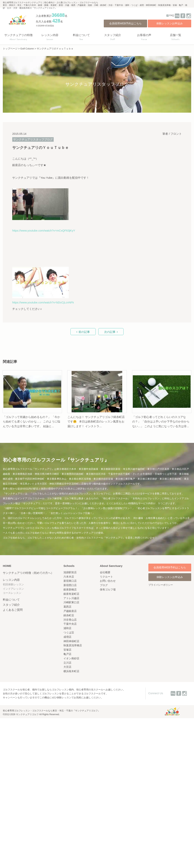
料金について (11, 600)
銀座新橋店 (70, 589)
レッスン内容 (11, 580)
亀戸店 (67, 654)
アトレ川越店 (71, 598)
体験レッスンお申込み (170, 23)
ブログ (104, 585)
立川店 (67, 663)
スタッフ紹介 (11, 605)
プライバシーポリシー (161, 585)
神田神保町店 (71, 641)
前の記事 (84, 332)
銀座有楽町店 (71, 594)
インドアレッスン (13, 589)
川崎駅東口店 (71, 602)
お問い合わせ (108, 581)
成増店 (67, 637)
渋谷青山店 (70, 620)
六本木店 (69, 577)
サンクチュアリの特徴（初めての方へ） (28, 573)
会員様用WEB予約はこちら (125, 23)
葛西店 (67, 607)
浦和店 (67, 628)
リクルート (106, 577)
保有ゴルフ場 (108, 589)
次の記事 (110, 332)
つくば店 (69, 633)
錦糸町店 (69, 615)
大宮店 (67, 667)
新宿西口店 (70, 585)
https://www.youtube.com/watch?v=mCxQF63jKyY (44, 230)
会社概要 (105, 572)
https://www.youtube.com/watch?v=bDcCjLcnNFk (43, 302)
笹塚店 (67, 650)
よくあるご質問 (13, 610)
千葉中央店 (70, 624)
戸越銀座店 (70, 611)
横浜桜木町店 (71, 671)
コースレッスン (12, 593)
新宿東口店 (70, 581)
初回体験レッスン (13, 584)
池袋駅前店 (70, 572)
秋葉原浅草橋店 (73, 645)
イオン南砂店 (71, 658)
